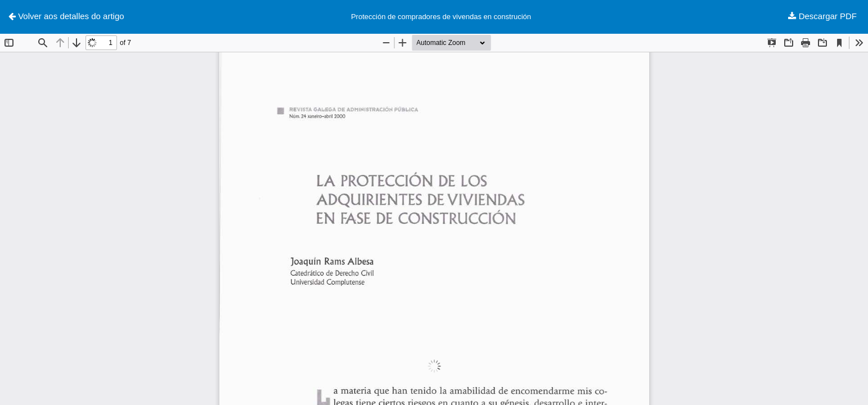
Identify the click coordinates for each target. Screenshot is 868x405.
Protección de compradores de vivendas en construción (441, 17)
